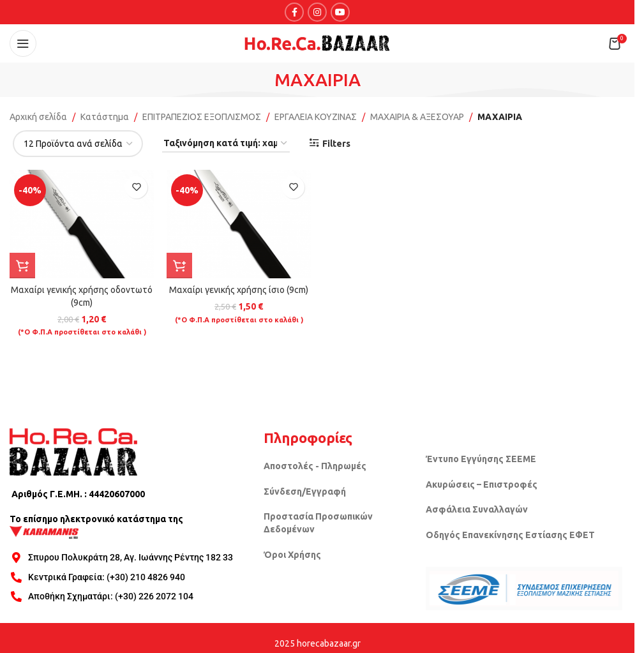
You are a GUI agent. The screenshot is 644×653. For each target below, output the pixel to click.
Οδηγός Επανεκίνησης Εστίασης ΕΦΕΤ (510, 535)
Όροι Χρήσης (292, 555)
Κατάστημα (105, 117)
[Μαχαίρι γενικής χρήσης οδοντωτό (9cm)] (82, 224)
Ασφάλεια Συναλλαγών (477, 509)
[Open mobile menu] (23, 43)
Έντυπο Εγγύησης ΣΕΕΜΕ (481, 459)
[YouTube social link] (340, 12)
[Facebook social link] (294, 12)
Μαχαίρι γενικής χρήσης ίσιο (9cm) (239, 290)
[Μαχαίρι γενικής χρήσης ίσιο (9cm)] (239, 224)
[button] (22, 266)
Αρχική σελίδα (38, 117)
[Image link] (73, 451)
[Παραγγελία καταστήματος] (226, 144)
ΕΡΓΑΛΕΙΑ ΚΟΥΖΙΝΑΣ (316, 117)
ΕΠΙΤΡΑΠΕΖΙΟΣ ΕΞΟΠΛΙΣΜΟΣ (202, 117)
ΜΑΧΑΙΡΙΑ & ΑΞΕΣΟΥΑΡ (417, 117)
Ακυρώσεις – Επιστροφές (482, 484)
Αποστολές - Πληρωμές (315, 466)
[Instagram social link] (317, 12)
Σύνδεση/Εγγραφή (305, 492)
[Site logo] (317, 43)
